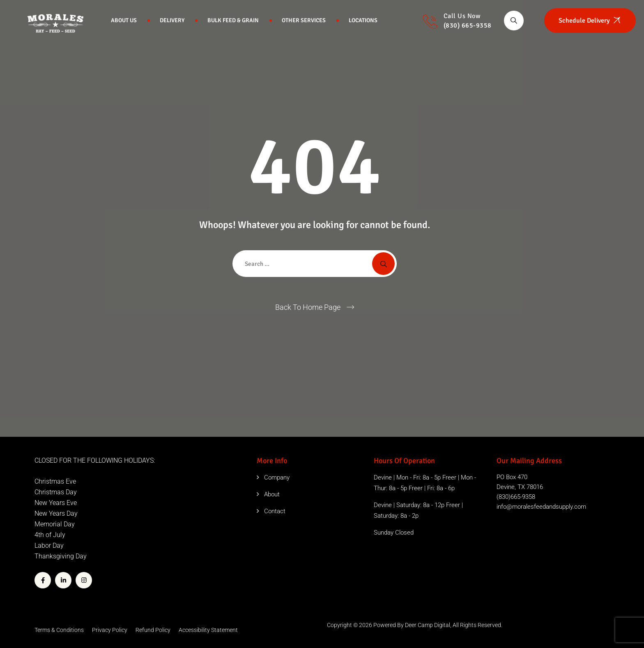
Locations (363, 20)
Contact (275, 511)
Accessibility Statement (208, 630)
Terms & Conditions (59, 630)
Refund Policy (153, 630)
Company (277, 477)
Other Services (304, 20)
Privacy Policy (110, 630)
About (272, 494)
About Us (124, 20)
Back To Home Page (308, 307)
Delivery (172, 20)
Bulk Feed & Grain (233, 20)
